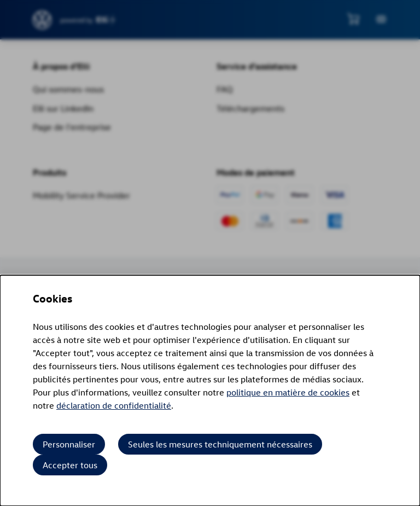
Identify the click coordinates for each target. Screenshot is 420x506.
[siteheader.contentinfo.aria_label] (42, 20)
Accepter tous (70, 465)
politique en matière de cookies (288, 392)
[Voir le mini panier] (353, 19)
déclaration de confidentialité (114, 405)
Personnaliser (69, 444)
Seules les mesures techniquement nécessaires (220, 444)
